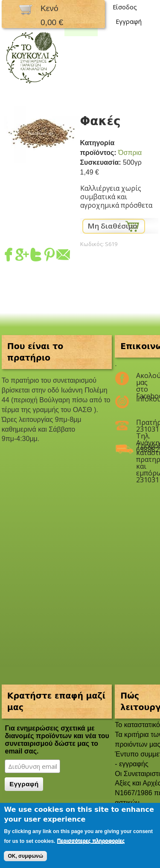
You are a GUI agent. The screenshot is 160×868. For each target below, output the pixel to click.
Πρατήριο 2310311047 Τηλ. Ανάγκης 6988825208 (142, 426)
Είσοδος (125, 7)
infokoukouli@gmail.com (142, 399)
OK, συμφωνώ (25, 856)
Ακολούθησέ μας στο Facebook (142, 379)
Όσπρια (130, 153)
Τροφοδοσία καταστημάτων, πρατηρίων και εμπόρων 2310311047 (142, 449)
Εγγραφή (129, 21)
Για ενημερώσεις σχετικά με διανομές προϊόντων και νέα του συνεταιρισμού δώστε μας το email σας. (57, 740)
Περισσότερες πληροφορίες (91, 841)
